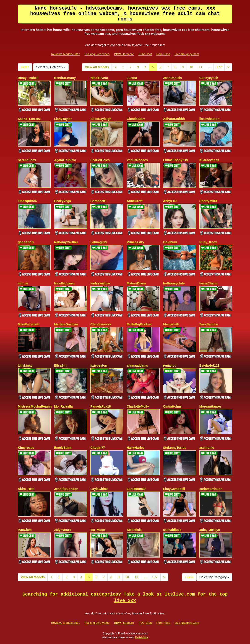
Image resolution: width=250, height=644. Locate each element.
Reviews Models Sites (66, 54)
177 (219, 67)
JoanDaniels (172, 78)
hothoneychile (174, 283)
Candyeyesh (209, 78)
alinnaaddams (137, 365)
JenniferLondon (66, 489)
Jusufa (132, 78)
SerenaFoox (27, 160)
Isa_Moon (98, 530)
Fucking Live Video (97, 54)
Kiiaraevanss (209, 160)
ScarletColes (100, 160)
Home (25, 67)
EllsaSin (60, 365)
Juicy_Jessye (210, 530)
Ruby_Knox (208, 242)
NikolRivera (99, 78)
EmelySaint (63, 448)
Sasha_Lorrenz (29, 119)
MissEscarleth (29, 324)
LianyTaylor (63, 119)
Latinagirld (99, 242)
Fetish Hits (142, 637)
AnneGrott (134, 201)
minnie (23, 283)
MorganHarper (210, 406)
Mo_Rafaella (63, 406)
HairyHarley (135, 448)
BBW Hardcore (124, 54)
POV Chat (145, 54)
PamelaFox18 (101, 406)
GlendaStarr (136, 119)
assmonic (207, 448)
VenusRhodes (137, 160)
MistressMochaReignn (35, 406)
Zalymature (63, 530)
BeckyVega (62, 201)
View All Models (97, 67)
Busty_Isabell (28, 78)
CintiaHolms (172, 406)
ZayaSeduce (209, 324)
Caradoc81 (99, 201)
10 (191, 67)
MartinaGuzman (66, 324)
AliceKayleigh (101, 119)
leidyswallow (100, 283)
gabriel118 (26, 242)
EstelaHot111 (209, 365)
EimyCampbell (174, 489)
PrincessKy (135, 242)
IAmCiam (25, 530)
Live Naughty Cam (187, 54)
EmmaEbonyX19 (176, 160)
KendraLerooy (65, 78)
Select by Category (51, 67)
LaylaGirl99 (99, 489)
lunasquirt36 (27, 201)
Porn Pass (163, 54)
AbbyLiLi (170, 201)
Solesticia (134, 530)
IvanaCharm (208, 283)
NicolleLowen (64, 283)
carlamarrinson (211, 489)
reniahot (169, 365)
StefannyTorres (175, 448)
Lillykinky (25, 365)
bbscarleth (171, 324)
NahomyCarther (66, 242)
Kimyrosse (26, 448)
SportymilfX (208, 201)
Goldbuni (170, 242)
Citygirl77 (98, 448)
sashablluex (172, 530)
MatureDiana (136, 283)
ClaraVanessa (101, 324)
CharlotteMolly (138, 406)
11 (201, 67)
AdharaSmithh (174, 119)
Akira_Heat (26, 489)
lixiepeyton (99, 365)
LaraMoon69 (136, 489)
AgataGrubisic (65, 160)
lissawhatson (209, 119)
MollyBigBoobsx (139, 324)
